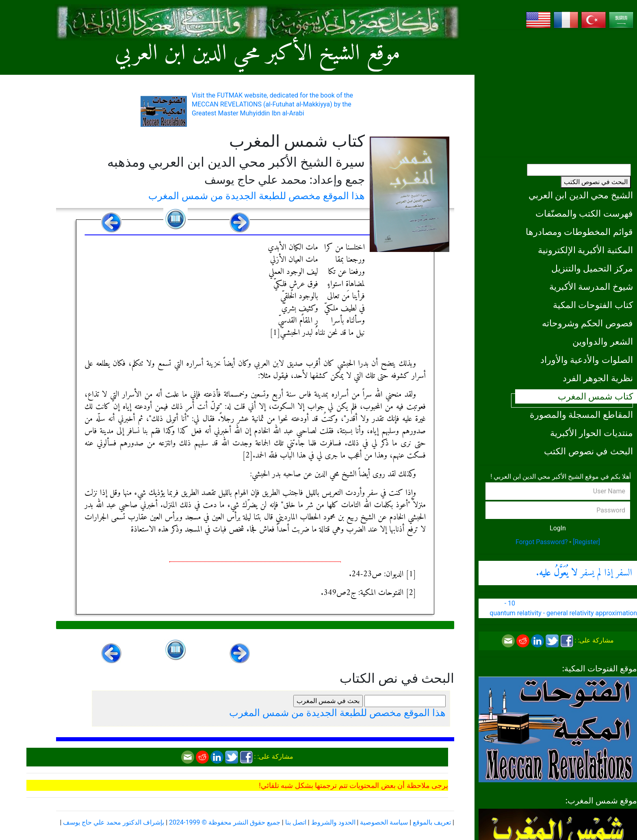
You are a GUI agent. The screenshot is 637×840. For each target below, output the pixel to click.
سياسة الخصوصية (384, 822)
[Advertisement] (558, 93)
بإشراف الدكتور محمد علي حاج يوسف (114, 822)
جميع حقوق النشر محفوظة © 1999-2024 (225, 822)
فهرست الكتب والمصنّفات (584, 213)
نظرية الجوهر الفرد (598, 378)
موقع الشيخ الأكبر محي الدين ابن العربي (258, 54)
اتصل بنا (296, 822)
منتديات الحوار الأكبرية (591, 433)
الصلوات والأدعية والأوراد (587, 360)
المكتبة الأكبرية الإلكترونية (585, 250)
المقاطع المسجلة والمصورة (581, 415)
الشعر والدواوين (603, 341)
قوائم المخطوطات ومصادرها (579, 232)
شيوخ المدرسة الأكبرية (591, 287)
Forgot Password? (542, 542)
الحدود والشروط (333, 822)
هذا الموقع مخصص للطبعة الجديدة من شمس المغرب (257, 196)
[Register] (586, 542)
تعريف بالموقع (432, 822)
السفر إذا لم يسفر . (584, 573)
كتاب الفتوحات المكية (593, 305)
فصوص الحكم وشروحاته (587, 323)
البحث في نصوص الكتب (596, 182)
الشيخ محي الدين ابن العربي (581, 195)
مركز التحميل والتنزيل (592, 268)
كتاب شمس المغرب (595, 396)
